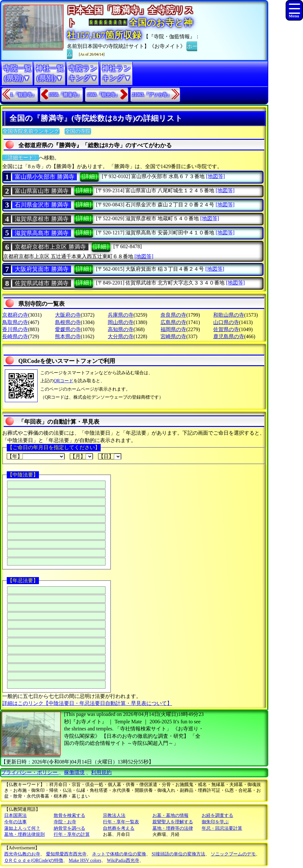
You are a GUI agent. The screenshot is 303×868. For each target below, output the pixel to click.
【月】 (81, 457)
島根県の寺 (68, 322)
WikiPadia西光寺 (123, 860)
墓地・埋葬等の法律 (173, 828)
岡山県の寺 (121, 322)
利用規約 (101, 772)
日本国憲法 (15, 815)
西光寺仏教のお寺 (22, 854)
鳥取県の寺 (15, 322)
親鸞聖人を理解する (173, 822)
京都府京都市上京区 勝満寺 (50, 247)
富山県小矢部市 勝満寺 (45, 177)
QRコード (64, 381)
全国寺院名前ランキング (31, 131)
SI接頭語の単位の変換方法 (179, 854)
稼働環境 (74, 772)
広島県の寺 (173, 322)
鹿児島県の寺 (229, 336)
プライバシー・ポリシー (30, 772)
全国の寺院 (78, 131)
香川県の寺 (15, 329)
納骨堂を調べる (69, 828)
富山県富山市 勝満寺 (42, 191)
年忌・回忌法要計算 (222, 828)
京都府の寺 (15, 315)
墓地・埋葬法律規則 (24, 834)
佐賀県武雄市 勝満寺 (42, 283)
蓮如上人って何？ (22, 828)
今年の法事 (15, 822)
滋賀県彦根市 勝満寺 (42, 219)
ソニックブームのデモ (233, 854)
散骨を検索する (69, 815)
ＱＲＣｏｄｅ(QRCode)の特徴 (34, 860)
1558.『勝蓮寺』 (65, 95)
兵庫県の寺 (121, 315)
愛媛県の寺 (68, 329)
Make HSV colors (85, 860)
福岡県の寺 (173, 329)
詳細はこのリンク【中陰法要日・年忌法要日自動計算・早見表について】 (87, 703)
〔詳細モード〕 (21, 158)
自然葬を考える (119, 828)
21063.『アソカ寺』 (152, 95)
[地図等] (215, 176)
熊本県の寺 (68, 336)
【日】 (110, 457)
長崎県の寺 (15, 336)
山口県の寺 (226, 322)
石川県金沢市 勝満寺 (42, 205)
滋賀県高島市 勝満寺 (42, 233)
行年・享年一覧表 (121, 822)
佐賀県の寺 (226, 329)
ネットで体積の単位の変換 (119, 854)
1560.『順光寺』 (103, 95)
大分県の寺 (121, 336)
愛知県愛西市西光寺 (66, 854)
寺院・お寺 (65, 822)
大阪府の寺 (68, 315)
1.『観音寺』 (23, 95)
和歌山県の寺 (229, 315)
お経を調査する (217, 815)
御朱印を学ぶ (215, 822)
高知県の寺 (121, 329)
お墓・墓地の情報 (170, 815)
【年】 (36, 457)
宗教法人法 (114, 815)
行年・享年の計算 (72, 834)
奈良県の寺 (173, 315)
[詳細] (89, 176)
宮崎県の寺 (173, 336)
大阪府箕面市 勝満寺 (42, 269)
